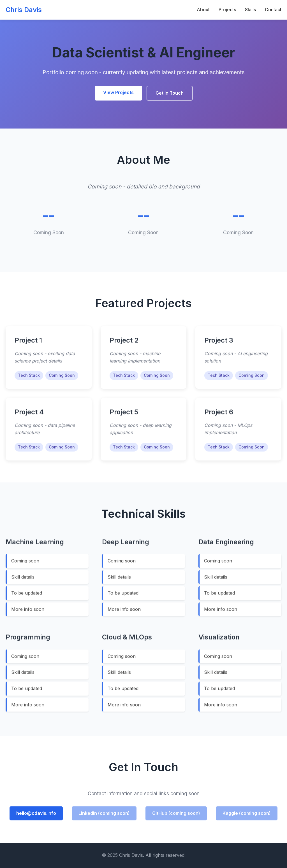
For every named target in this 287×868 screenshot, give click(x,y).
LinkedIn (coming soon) (104, 813)
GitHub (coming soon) (176, 813)
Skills (250, 10)
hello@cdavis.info (36, 813)
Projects (227, 10)
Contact (273, 10)
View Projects (118, 92)
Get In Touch (170, 93)
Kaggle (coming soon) (247, 813)
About (203, 10)
